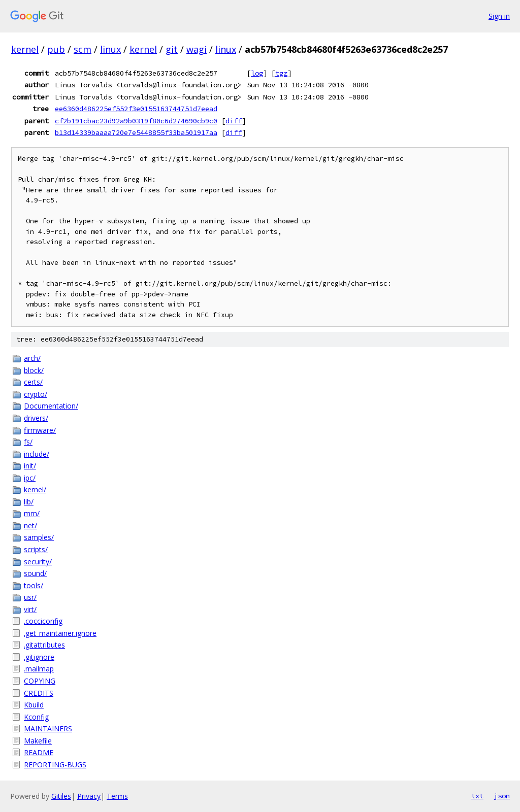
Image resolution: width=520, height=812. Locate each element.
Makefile (38, 741)
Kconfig (36, 717)
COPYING (40, 681)
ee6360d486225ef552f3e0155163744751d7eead (136, 109)
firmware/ (40, 430)
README (39, 752)
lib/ (29, 502)
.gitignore (39, 657)
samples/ (39, 537)
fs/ (28, 442)
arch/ (32, 358)
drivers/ (36, 418)
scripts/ (36, 549)
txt (477, 796)
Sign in (499, 16)
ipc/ (30, 478)
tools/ (34, 585)
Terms (117, 796)
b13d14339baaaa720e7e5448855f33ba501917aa (136, 132)
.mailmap (39, 669)
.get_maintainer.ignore (60, 633)
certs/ (33, 382)
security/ (38, 562)
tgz (281, 73)
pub (56, 49)
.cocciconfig (43, 621)
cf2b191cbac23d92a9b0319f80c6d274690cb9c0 (136, 121)
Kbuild (34, 705)
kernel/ (35, 489)
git (172, 49)
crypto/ (36, 394)
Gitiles (61, 796)
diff (234, 121)
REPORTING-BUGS (55, 765)
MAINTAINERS (48, 729)
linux (110, 49)
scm (83, 49)
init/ (30, 466)
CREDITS (39, 693)
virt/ (30, 609)
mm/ (32, 513)
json (502, 796)
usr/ (30, 597)
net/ (30, 526)
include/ (37, 454)
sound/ (35, 573)
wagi (197, 49)
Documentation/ (51, 406)
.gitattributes (44, 645)
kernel (25, 49)
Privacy (89, 796)
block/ (34, 370)
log (257, 73)
